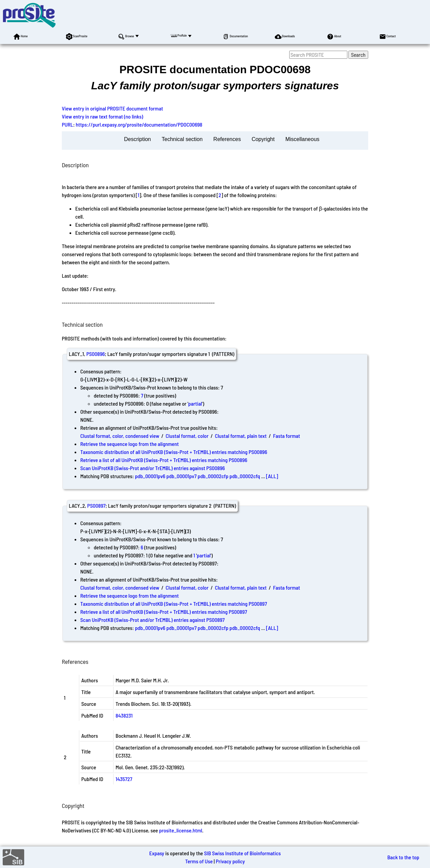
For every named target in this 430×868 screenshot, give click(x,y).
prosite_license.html (180, 830)
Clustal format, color (187, 436)
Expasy (157, 853)
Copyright (263, 139)
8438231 (124, 715)
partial (195, 403)
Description (137, 139)
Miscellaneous (302, 139)
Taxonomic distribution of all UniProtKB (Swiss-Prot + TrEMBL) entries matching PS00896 (174, 452)
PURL (68, 124)
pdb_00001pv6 (150, 476)
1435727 (124, 779)
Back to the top (403, 857)
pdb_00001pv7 (181, 476)
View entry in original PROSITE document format (112, 108)
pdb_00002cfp (213, 476)
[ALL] (272, 476)
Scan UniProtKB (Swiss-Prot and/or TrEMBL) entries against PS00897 (153, 620)
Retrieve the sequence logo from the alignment (130, 444)
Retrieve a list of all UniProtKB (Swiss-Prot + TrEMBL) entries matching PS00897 (164, 612)
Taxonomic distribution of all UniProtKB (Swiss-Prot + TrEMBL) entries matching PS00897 (174, 604)
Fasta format (287, 436)
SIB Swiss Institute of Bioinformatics (242, 853)
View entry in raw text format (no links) (102, 116)
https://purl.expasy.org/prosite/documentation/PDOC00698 (139, 124)
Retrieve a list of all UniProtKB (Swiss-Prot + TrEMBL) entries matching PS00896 (164, 460)
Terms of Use (199, 861)
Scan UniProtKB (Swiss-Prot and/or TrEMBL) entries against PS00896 (153, 468)
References (227, 139)
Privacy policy (230, 861)
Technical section (182, 139)
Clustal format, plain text (241, 436)
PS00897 (97, 506)
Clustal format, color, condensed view (120, 436)
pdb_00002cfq (245, 476)
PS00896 (96, 354)
